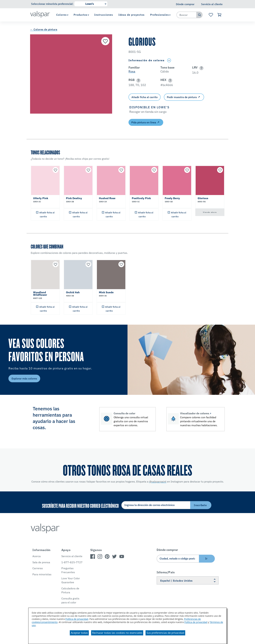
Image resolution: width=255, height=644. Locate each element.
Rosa (132, 71)
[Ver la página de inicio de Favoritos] (211, 15)
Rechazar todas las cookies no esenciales (117, 633)
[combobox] (187, 15)
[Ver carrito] (220, 15)
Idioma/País (166, 572)
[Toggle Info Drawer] (169, 60)
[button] (201, 68)
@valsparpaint (158, 482)
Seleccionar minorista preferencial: (52, 4)
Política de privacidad (77, 619)
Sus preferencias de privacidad (165, 633)
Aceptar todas (79, 633)
